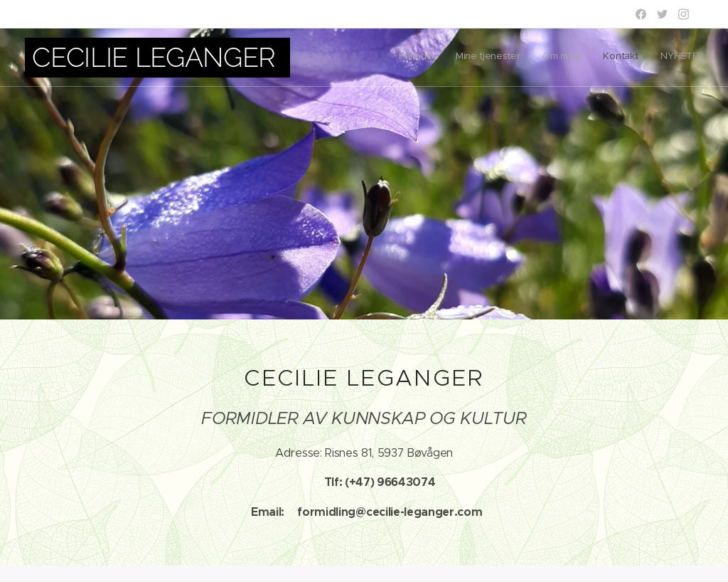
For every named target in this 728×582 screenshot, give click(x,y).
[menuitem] (616, 58)
